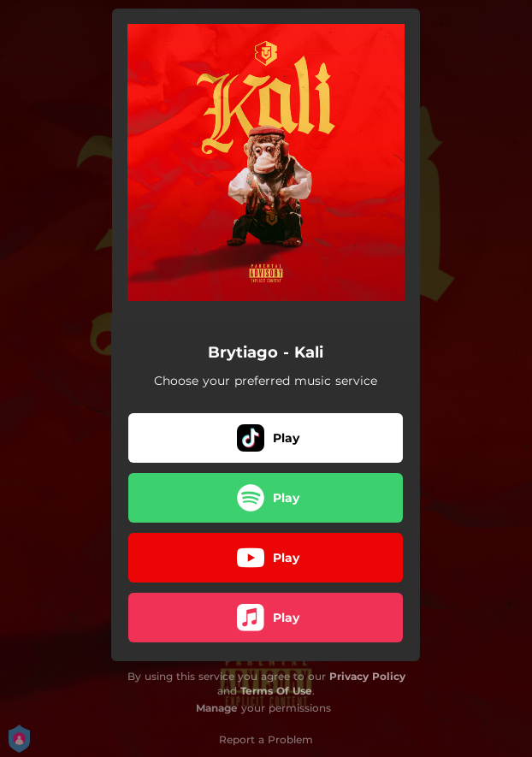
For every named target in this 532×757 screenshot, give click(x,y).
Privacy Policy (367, 676)
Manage (217, 708)
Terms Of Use (276, 691)
